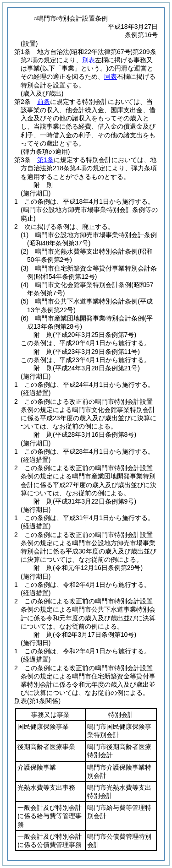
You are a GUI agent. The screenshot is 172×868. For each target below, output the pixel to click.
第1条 (45, 160)
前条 (44, 102)
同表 (111, 76)
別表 (89, 60)
